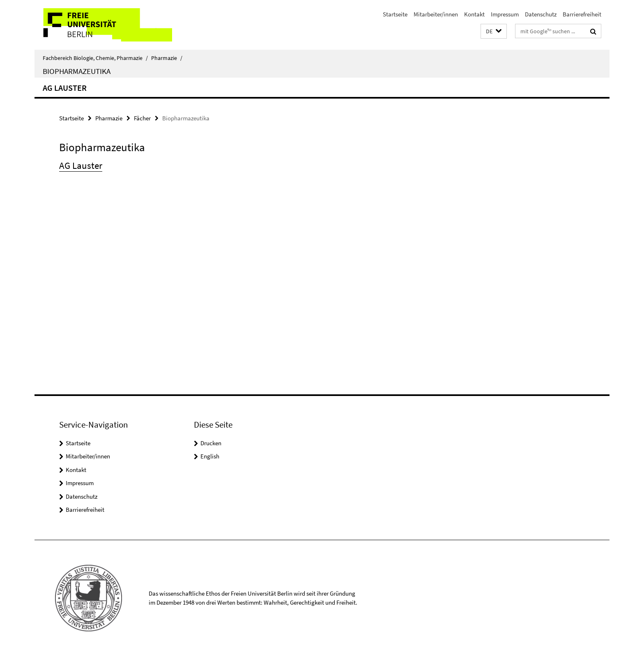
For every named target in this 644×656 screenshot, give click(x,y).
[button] (494, 31)
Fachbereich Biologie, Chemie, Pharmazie (95, 58)
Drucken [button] (211, 443)
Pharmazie (167, 58)
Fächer (142, 118)
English (210, 456)
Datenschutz (541, 14)
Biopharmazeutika (77, 71)
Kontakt (474, 14)
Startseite (395, 14)
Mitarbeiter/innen (436, 14)
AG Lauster (65, 88)
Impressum (505, 14)
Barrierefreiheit (582, 14)
